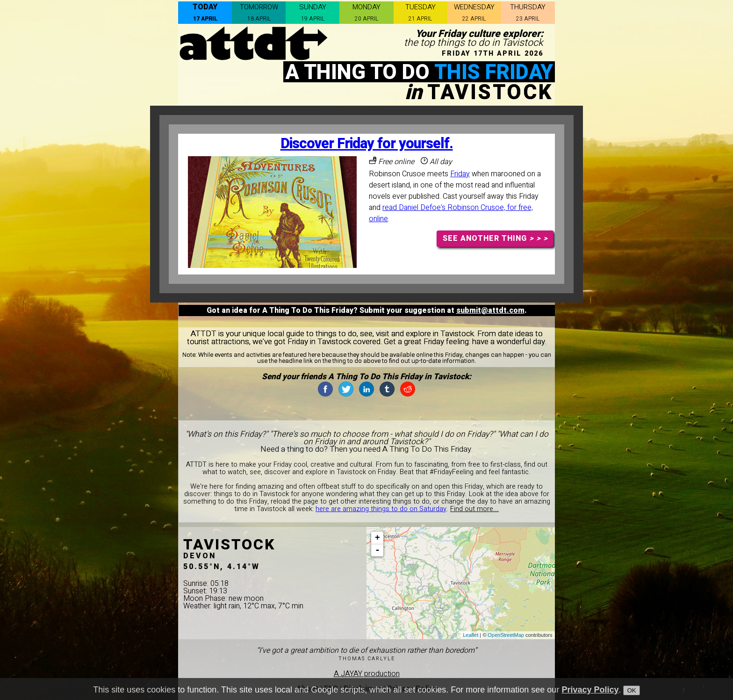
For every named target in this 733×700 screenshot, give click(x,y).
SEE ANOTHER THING (495, 238)
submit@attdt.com (490, 310)
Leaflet (471, 635)
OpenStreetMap (506, 635)
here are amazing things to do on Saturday (381, 509)
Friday (460, 174)
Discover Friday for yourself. (367, 144)
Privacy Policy (590, 690)
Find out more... (474, 509)
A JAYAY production (367, 674)
